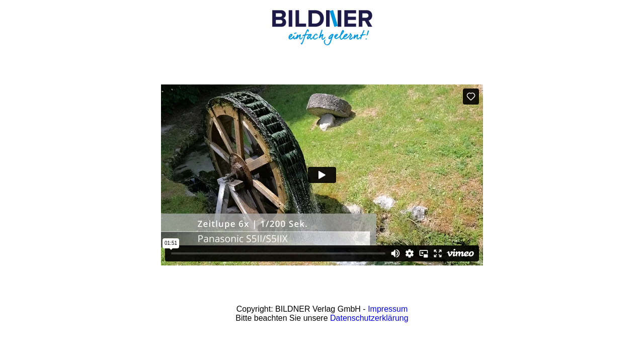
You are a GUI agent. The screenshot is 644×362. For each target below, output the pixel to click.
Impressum (388, 309)
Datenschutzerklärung (369, 318)
